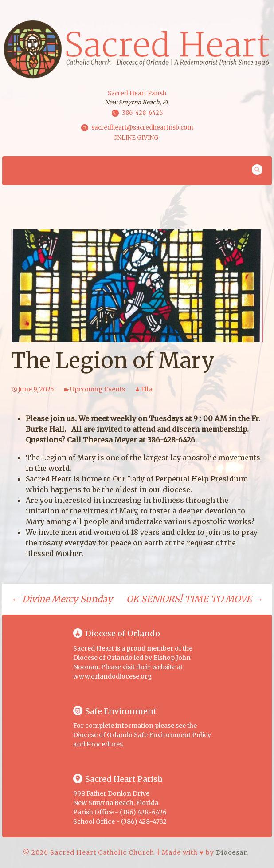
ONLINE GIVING (136, 138)
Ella (147, 389)
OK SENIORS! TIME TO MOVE (195, 599)
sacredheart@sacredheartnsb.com (142, 128)
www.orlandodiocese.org (113, 676)
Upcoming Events (98, 389)
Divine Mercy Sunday (62, 599)
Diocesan (232, 852)
